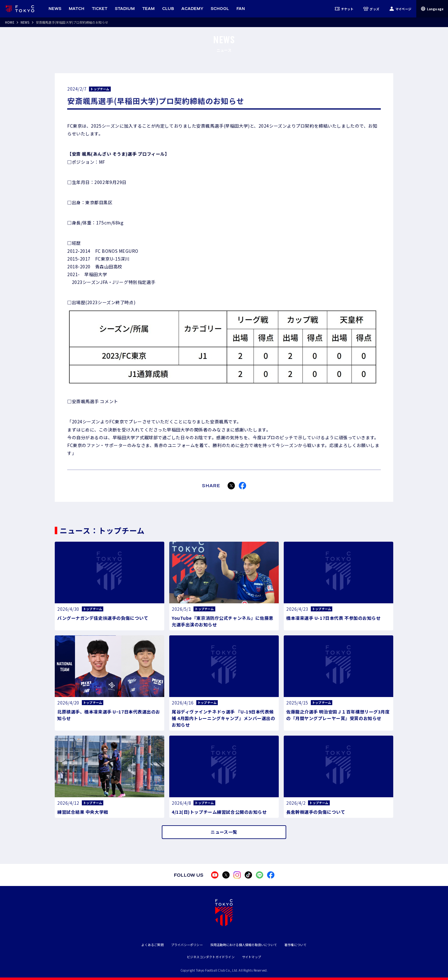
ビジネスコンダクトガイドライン (211, 957)
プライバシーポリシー (187, 945)
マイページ (400, 9)
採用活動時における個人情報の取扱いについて (244, 945)
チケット (344, 9)
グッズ (371, 9)
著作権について (295, 945)
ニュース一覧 (224, 832)
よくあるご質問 (152, 945)
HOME (10, 22)
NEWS (25, 22)
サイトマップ (252, 957)
